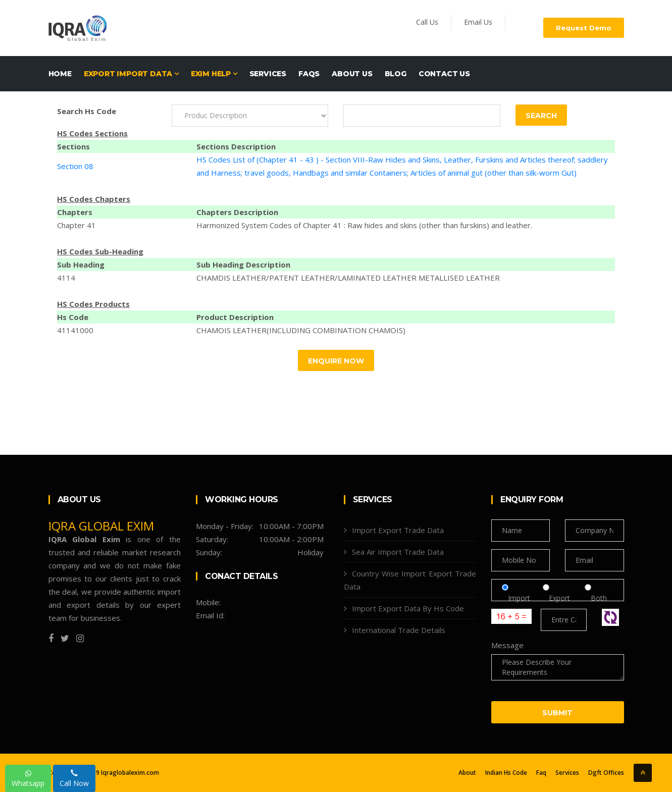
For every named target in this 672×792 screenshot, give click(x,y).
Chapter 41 (76, 225)
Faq (541, 773)
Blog (396, 74)
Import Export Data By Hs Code (408, 608)
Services (268, 74)
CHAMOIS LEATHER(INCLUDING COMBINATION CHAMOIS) (301, 330)
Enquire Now (336, 361)
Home (60, 74)
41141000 (75, 330)
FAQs (309, 74)
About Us (352, 74)
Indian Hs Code (506, 773)
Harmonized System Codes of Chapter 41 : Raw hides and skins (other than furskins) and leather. (364, 225)
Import (519, 598)
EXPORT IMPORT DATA (131, 74)
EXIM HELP (214, 74)
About (467, 773)
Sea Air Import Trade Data (398, 552)
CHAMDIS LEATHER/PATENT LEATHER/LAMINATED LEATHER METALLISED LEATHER (348, 278)
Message (507, 645)
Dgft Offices (606, 773)
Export (560, 598)
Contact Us (444, 74)
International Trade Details (399, 630)
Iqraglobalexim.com (130, 773)
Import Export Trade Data (398, 530)
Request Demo (584, 28)
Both (596, 598)
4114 (66, 278)
